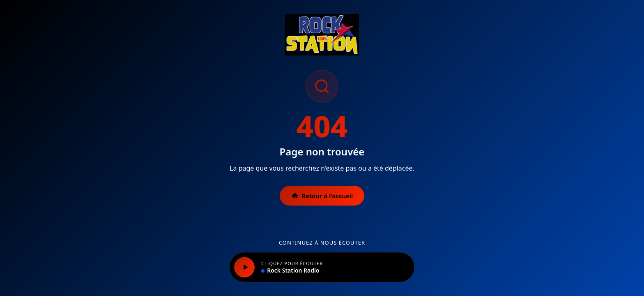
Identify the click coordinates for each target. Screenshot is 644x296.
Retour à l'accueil (322, 196)
